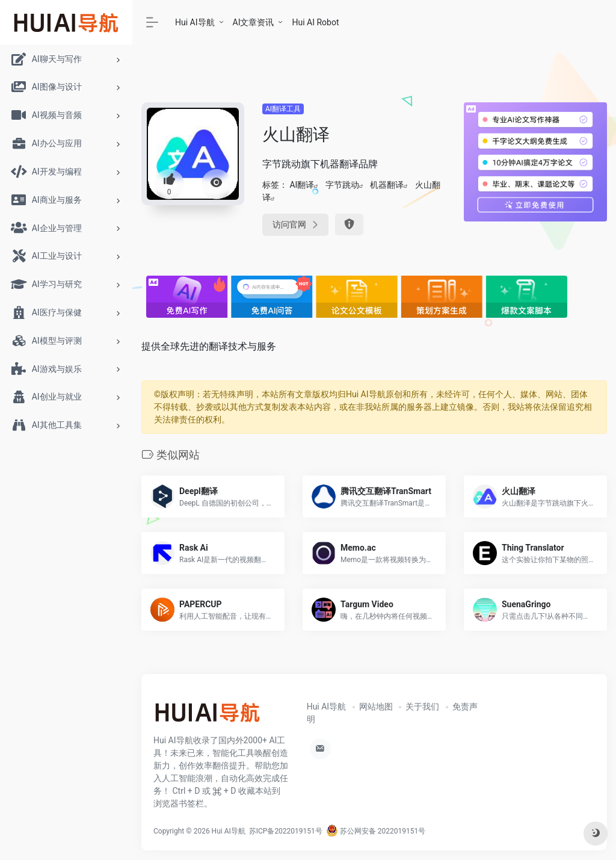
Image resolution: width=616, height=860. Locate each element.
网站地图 (376, 707)
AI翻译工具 (283, 109)
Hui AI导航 (195, 22)
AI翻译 (302, 185)
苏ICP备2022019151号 (286, 831)
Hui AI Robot (315, 22)
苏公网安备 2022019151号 (376, 831)
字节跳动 (342, 185)
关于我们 (422, 707)
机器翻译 (387, 185)
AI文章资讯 (254, 22)
